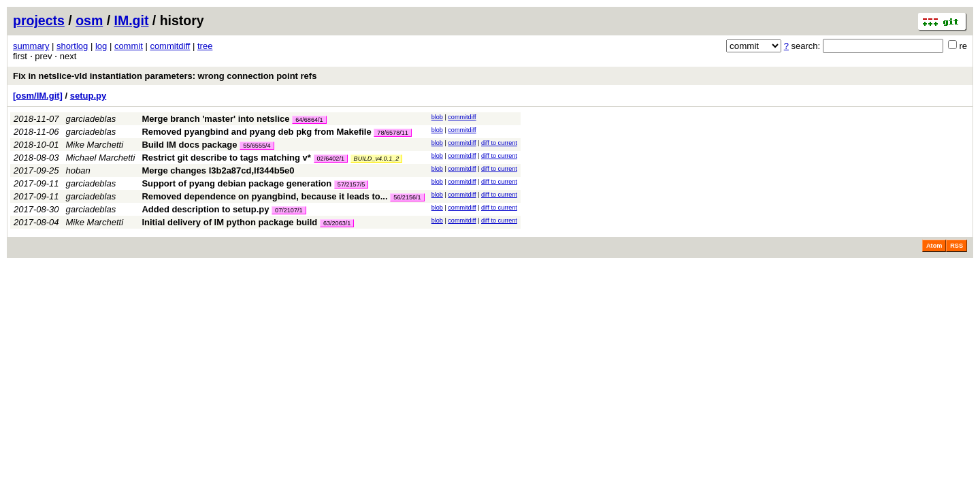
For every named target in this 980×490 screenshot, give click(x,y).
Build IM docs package (189, 145)
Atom (934, 246)
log (101, 46)
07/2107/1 (289, 210)
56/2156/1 (407, 197)
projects (39, 20)
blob (437, 117)
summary (31, 46)
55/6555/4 (257, 146)
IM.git (132, 20)
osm (89, 20)
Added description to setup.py (205, 209)
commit (129, 46)
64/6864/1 (309, 120)
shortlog (72, 46)
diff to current (499, 143)
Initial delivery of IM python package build (229, 222)
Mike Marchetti (95, 145)
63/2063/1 (337, 223)
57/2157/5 (351, 184)
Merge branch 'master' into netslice (215, 119)
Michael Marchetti (101, 158)
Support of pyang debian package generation (236, 183)
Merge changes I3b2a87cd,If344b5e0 (218, 170)
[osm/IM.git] (38, 96)
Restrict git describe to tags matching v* (226, 158)
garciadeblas (91, 119)
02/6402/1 (331, 159)
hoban (78, 170)
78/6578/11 (393, 133)
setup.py (88, 96)
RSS (957, 246)
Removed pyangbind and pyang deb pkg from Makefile (256, 132)
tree (205, 46)
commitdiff (170, 46)
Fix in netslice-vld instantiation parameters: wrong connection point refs (165, 76)
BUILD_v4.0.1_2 (377, 159)
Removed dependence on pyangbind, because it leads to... (266, 196)
